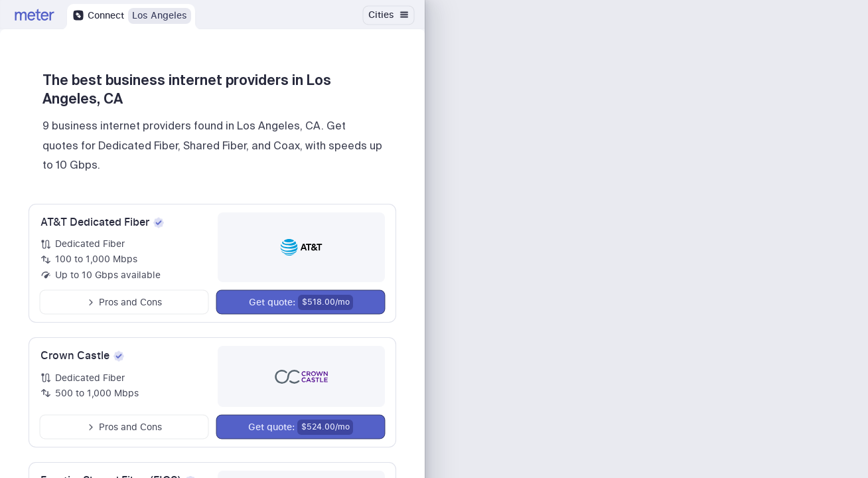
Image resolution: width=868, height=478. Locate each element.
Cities (389, 15)
